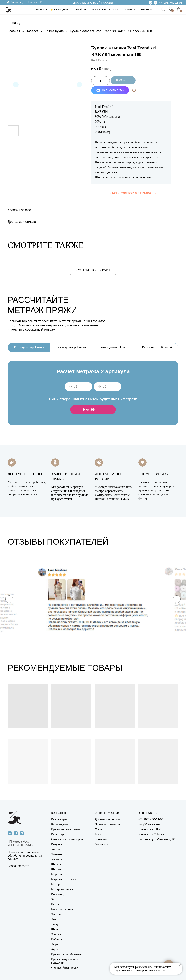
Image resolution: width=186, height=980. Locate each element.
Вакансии (147, 9)
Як (53, 899)
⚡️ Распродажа (59, 9)
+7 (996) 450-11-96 (171, 3)
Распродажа (59, 824)
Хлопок (56, 914)
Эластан (57, 934)
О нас (99, 829)
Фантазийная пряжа (65, 968)
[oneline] (78, 387)
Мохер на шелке (62, 889)
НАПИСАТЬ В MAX (110, 90)
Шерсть (56, 864)
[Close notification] (180, 965)
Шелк (55, 929)
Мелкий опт (80, 9)
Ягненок (57, 854)
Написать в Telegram (152, 834)
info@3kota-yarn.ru (151, 824)
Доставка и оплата (107, 819)
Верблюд (57, 894)
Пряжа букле (54, 31)
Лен (54, 919)
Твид (54, 924)
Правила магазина (107, 824)
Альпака (57, 859)
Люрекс (56, 944)
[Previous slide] (9, 599)
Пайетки (57, 939)
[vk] (10, 833)
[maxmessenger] (22, 833)
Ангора (56, 849)
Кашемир (57, 834)
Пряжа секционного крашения (64, 961)
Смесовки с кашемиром (67, 839)
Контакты (130, 9)
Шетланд (57, 869)
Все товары (59, 819)
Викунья (57, 844)
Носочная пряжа (62, 909)
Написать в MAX (149, 829)
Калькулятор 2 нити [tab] (29, 347)
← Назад (14, 23)
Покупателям (100, 9)
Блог (116, 9)
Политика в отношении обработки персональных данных (25, 856)
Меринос (57, 874)
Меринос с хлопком (64, 879)
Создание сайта (18, 866)
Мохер (56, 884)
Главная (14, 31)
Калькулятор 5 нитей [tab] (157, 347)
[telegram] (16, 833)
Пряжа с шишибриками (67, 954)
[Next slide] (177, 599)
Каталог (40, 9)
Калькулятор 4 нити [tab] (115, 347)
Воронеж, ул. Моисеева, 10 (27, 2)
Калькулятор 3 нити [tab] (72, 347)
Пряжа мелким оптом (66, 829)
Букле (55, 904)
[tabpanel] (93, 399)
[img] (155, 3)
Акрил (55, 949)
